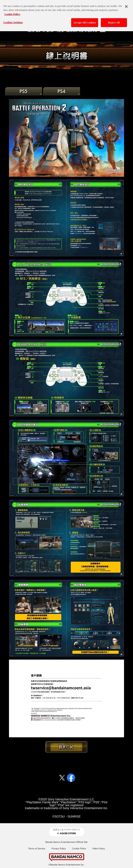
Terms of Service (37, 849)
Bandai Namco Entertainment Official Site (66, 842)
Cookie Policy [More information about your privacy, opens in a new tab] (12, 12)
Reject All (114, 20)
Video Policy (99, 849)
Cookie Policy (79, 849)
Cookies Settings (13, 20)
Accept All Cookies (85, 20)
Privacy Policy (59, 849)
